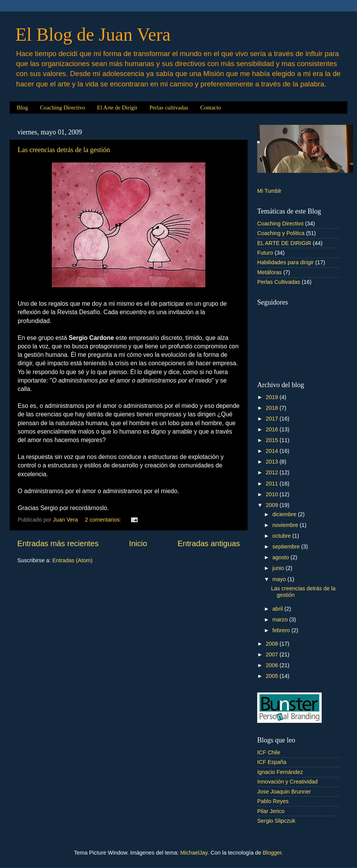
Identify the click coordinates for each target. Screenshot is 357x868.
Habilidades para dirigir (285, 262)
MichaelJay (194, 853)
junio (279, 568)
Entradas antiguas (209, 543)
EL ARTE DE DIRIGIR (284, 243)
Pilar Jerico (271, 811)
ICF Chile (269, 752)
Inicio (138, 543)
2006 (273, 665)
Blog (22, 108)
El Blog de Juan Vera (93, 34)
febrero (282, 630)
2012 (273, 472)
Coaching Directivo (63, 108)
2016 (273, 429)
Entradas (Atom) (72, 560)
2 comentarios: (104, 520)
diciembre (285, 514)
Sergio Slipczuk (276, 821)
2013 (273, 462)
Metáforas (269, 272)
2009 (273, 505)
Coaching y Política (281, 233)
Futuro (265, 253)
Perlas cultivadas (169, 108)
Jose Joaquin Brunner (284, 792)
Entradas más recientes (58, 543)
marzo (281, 620)
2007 (273, 654)
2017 (273, 419)
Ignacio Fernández (280, 772)
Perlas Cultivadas (279, 282)
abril (278, 609)
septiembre (287, 547)
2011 (273, 484)
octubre (283, 536)
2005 (273, 676)
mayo (280, 579)
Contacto (210, 108)
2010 (273, 494)
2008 (273, 644)
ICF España (272, 762)
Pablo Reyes (273, 801)
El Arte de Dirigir (117, 108)
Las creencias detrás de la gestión (64, 150)
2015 (273, 440)
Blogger (272, 853)
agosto (282, 557)
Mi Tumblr (269, 191)
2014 (273, 451)
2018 (273, 408)
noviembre (286, 525)
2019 (273, 397)
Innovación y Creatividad (288, 782)
